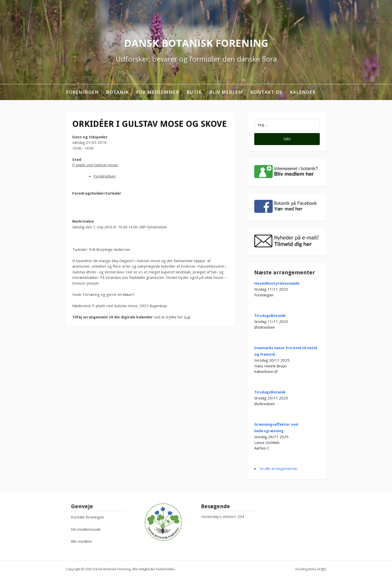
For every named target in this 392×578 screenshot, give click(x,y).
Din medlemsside (86, 529)
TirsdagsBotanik (270, 315)
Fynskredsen (104, 176)
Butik (194, 92)
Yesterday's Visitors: (219, 516)
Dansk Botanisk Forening (196, 43)
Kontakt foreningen (87, 517)
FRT (323, 569)
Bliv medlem (226, 92)
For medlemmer (158, 92)
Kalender (303, 92)
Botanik (117, 92)
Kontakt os (266, 92)
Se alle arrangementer (279, 468)
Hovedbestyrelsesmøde (277, 283)
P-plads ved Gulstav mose (95, 165)
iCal (187, 317)
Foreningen (82, 92)
